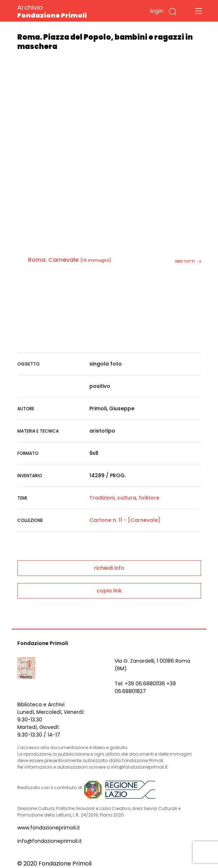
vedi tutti (188, 261)
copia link (109, 591)
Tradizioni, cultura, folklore (124, 498)
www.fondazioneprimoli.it (49, 828)
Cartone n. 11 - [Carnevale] (125, 520)
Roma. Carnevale (53, 260)
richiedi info (109, 568)
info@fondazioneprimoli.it (50, 841)
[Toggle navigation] (199, 11)
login (157, 11)
